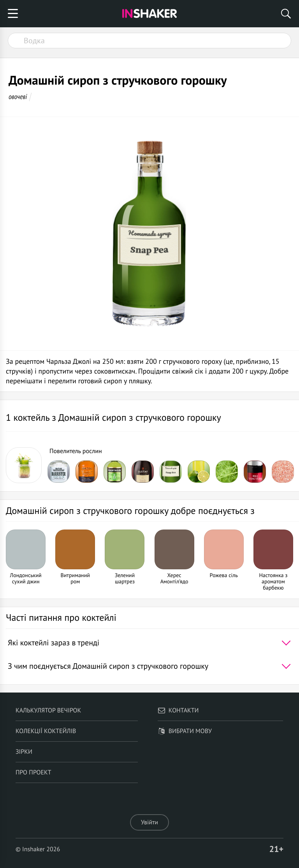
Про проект (33, 772)
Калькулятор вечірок (48, 710)
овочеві (18, 97)
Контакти (178, 710)
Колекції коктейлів (46, 731)
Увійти (149, 822)
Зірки (24, 752)
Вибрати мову (185, 731)
